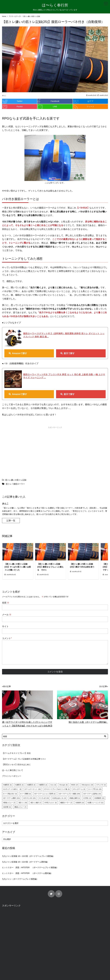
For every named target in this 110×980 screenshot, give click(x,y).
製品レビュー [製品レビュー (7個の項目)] (21, 807)
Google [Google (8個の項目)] (64, 785)
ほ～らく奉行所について (13, 770)
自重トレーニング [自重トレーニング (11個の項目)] (96, 803)
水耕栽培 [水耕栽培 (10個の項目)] (100, 798)
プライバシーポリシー (12, 776)
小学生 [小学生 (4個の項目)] (87, 798)
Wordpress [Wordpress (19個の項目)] (88, 785)
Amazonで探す (20, 353)
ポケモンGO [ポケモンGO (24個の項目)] (30, 798)
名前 (6, 603)
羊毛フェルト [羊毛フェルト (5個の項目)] (51, 803)
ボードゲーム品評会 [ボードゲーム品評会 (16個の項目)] (92, 794)
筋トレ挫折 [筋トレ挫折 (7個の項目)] (36, 803)
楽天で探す (69, 353)
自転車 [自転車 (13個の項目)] (80, 803)
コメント (7, 638)
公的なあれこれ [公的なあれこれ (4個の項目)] (59, 798)
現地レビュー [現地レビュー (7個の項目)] (10, 803)
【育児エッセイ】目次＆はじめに (16, 765)
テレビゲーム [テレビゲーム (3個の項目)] (79, 789)
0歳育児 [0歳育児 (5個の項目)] (8, 785)
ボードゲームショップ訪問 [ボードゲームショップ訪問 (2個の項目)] (45, 794)
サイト (5, 626)
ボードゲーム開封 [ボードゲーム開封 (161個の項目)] (12, 798)
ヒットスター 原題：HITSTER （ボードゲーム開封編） (27, 873)
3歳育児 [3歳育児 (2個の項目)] (43, 785)
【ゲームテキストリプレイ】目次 (16, 753)
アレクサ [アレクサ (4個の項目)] (102, 785)
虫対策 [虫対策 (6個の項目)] (7, 807)
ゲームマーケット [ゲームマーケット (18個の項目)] (33, 789)
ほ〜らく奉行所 (55, 5)
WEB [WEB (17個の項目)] (75, 785)
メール (7, 615)
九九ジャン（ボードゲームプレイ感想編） (20, 879)
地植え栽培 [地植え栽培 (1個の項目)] (75, 798)
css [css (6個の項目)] (54, 785)
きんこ (4, 95)
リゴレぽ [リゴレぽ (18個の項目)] (44, 798)
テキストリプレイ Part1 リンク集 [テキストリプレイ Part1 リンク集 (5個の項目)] (57, 789)
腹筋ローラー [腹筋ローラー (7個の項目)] (66, 803)
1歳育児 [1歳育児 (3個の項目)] (20, 785)
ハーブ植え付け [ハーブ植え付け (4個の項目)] (10, 794)
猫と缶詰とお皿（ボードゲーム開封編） (88, 722)
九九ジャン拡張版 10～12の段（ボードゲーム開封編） (26, 862)
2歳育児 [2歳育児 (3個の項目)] (31, 785)
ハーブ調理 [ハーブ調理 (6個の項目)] (26, 794)
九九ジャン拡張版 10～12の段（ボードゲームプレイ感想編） (28, 856)
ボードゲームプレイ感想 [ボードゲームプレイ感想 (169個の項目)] (70, 794)
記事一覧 (11, 521)
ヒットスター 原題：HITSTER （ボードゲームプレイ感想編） (30, 867)
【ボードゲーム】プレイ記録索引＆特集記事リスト (24, 759)
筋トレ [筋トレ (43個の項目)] (23, 803)
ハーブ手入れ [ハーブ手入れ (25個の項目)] (95, 789)
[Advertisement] (28, 449)
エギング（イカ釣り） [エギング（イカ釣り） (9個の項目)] (13, 789)
